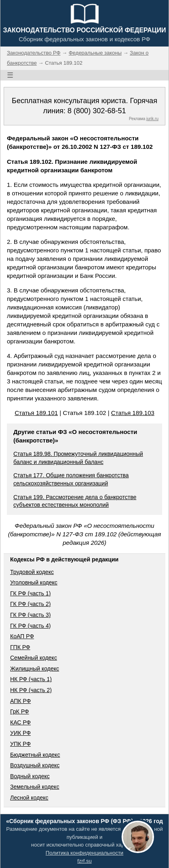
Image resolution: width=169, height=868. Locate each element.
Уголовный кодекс (34, 582)
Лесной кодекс (29, 798)
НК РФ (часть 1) (31, 679)
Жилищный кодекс (35, 669)
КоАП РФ (22, 636)
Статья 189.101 (36, 413)
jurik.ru (152, 119)
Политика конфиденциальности (85, 853)
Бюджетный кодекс (35, 755)
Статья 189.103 (133, 413)
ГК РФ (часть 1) (30, 593)
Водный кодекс (30, 776)
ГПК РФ (20, 647)
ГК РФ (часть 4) (30, 626)
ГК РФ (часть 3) (30, 615)
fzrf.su (84, 861)
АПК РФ (20, 701)
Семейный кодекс (34, 658)
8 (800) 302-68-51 (97, 111)
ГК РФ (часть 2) (30, 604)
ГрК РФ (19, 711)
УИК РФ (20, 733)
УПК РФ (20, 744)
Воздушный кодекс (35, 765)
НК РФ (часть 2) (31, 690)
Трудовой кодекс (32, 572)
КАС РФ (20, 722)
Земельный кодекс (35, 787)
